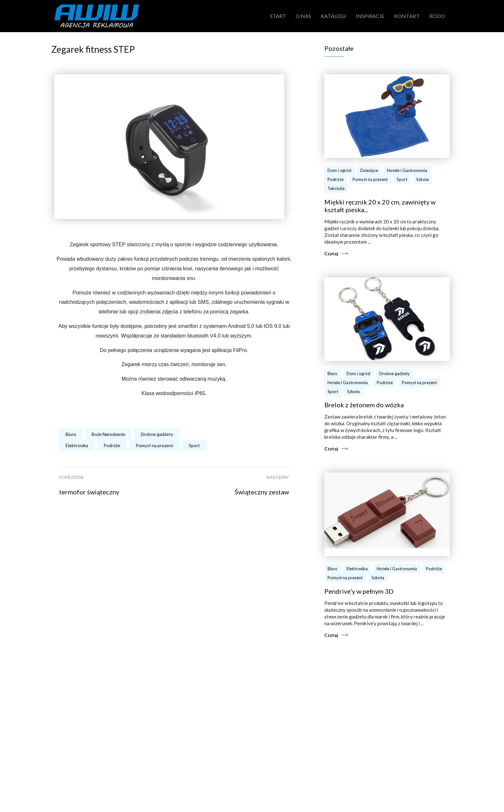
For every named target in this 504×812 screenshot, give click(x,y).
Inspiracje (370, 16)
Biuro (71, 434)
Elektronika (77, 445)
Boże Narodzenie (108, 434)
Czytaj (331, 253)
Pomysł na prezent (154, 445)
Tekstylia (336, 188)
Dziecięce (369, 170)
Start (278, 16)
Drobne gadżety (157, 434)
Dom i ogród (339, 170)
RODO (437, 16)
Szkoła (423, 179)
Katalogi (333, 16)
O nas (303, 16)
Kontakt (407, 16)
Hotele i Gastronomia (407, 170)
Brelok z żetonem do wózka (364, 405)
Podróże (112, 445)
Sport (194, 445)
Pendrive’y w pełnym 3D (359, 591)
